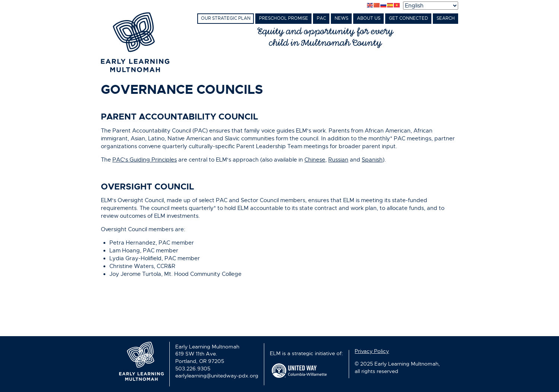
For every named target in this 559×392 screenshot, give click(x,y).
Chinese (315, 160)
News (341, 18)
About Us (369, 18)
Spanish (372, 160)
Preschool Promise (284, 18)
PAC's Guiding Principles (145, 160)
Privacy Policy (372, 351)
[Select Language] (431, 6)
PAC (321, 18)
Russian (338, 160)
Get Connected (408, 18)
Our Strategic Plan (226, 18)
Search (446, 18)
